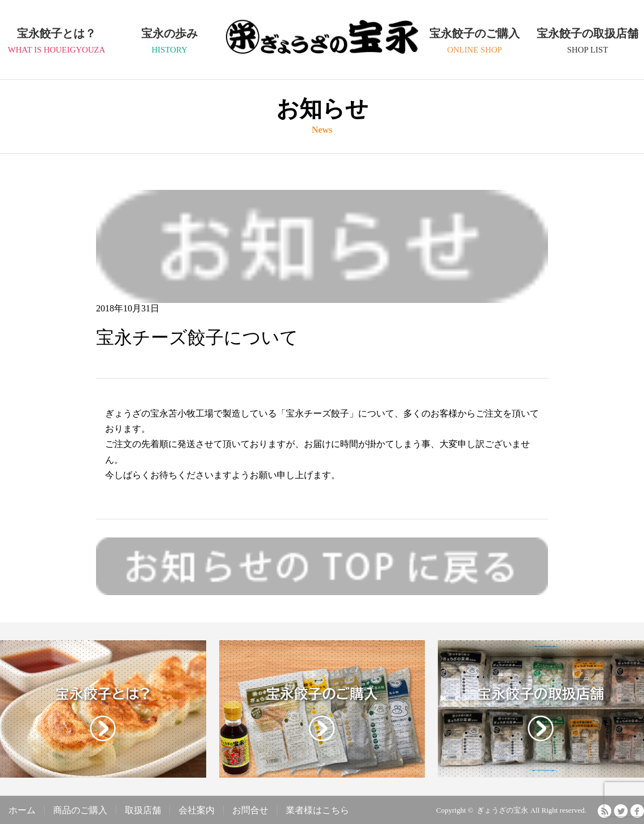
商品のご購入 (80, 810)
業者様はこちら (317, 810)
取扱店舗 (143, 810)
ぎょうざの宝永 (322, 49)
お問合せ (250, 810)
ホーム (22, 810)
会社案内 (197, 810)
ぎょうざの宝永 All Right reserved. (532, 810)
